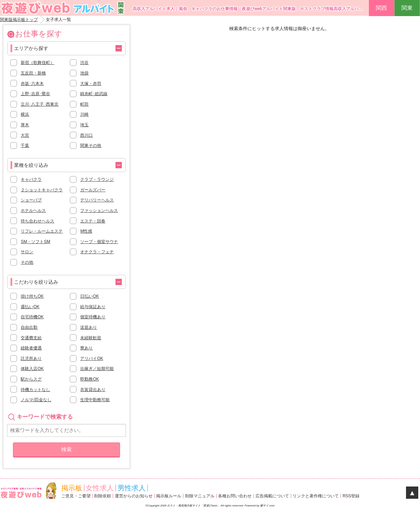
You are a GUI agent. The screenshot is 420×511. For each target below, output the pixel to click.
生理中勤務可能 (95, 400)
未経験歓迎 (91, 338)
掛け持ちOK (32, 296)
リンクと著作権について (316, 496)
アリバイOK (92, 359)
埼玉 (84, 125)
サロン (27, 252)
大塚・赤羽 (91, 84)
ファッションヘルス (99, 211)
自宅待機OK (32, 317)
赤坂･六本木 (32, 84)
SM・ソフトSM (35, 242)
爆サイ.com (267, 506)
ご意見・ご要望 (76, 496)
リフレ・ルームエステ (42, 231)
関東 (407, 8)
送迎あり (89, 327)
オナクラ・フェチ (97, 252)
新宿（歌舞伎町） (37, 63)
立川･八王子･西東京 (40, 104)
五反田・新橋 (33, 73)
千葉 (25, 146)
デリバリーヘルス (97, 200)
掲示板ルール (169, 496)
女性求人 (100, 488)
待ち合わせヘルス (37, 221)
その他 (27, 262)
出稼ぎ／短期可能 (97, 369)
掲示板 (72, 488)
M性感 (86, 231)
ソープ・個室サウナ (99, 242)
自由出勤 (29, 327)
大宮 (25, 135)
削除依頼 (103, 496)
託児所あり (31, 359)
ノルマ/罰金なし (36, 400)
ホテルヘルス (33, 211)
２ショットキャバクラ (42, 190)
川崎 (84, 114)
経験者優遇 (31, 348)
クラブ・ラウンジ (97, 179)
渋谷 (84, 63)
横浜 (25, 114)
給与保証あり (93, 307)
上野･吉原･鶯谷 (35, 94)
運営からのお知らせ (134, 496)
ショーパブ (31, 200)
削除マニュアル (200, 496)
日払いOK (89, 296)
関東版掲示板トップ (19, 20)
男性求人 (132, 488)
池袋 (84, 73)
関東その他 (91, 146)
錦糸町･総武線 (94, 94)
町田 (84, 104)
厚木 (25, 125)
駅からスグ (31, 379)
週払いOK (30, 307)
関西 (381, 8)
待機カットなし (35, 390)
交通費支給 (31, 338)
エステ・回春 (93, 221)
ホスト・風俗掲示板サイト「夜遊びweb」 (194, 506)
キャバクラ (31, 179)
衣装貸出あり (93, 390)
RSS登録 (351, 496)
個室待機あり (93, 317)
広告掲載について (272, 496)
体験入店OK (32, 369)
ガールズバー (93, 190)
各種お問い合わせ (235, 496)
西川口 (86, 135)
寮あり (86, 348)
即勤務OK (89, 379)
